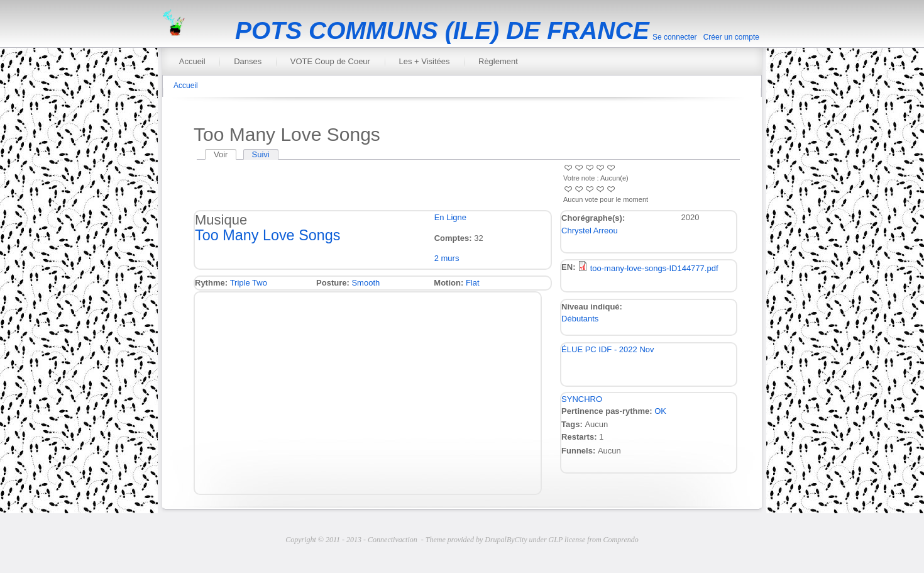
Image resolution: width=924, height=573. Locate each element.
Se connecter (675, 37)
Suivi (261, 154)
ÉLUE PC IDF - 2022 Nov (608, 349)
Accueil (192, 61)
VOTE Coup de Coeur (330, 61)
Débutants (580, 319)
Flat (473, 283)
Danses (248, 61)
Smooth (366, 283)
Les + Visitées (424, 61)
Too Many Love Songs (267, 235)
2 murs (447, 258)
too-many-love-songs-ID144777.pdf (654, 268)
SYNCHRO (582, 399)
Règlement (498, 61)
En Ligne (450, 217)
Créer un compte (731, 37)
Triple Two (249, 283)
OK (660, 411)
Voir (225, 154)
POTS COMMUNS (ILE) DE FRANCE (442, 31)
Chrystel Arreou (590, 231)
